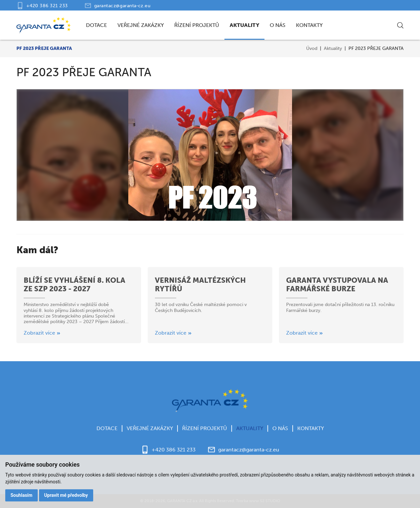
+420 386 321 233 (47, 6)
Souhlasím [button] (21, 495)
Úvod (312, 48)
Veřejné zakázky (141, 25)
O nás (278, 25)
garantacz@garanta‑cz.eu (122, 6)
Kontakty (309, 25)
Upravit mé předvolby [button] (66, 495)
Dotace (96, 25)
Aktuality (244, 25)
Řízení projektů (197, 25)
